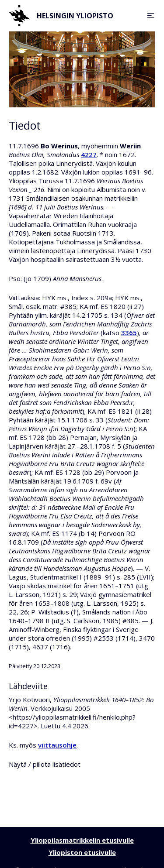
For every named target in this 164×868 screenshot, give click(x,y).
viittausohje (57, 745)
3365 (129, 333)
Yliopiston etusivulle (82, 852)
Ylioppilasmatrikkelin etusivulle (82, 840)
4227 (89, 154)
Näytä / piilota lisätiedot (45, 764)
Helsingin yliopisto (61, 16)
